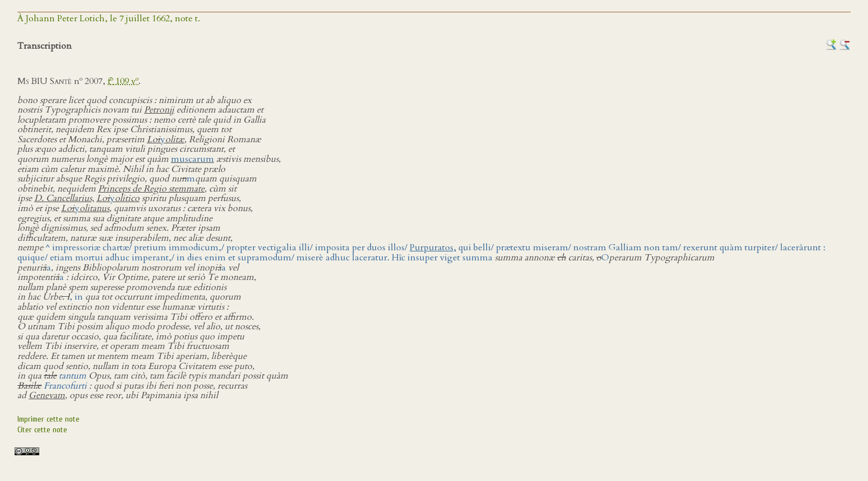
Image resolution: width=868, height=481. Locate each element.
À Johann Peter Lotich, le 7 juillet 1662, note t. (109, 18)
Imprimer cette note (48, 419)
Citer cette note (42, 430)
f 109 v (123, 81)
